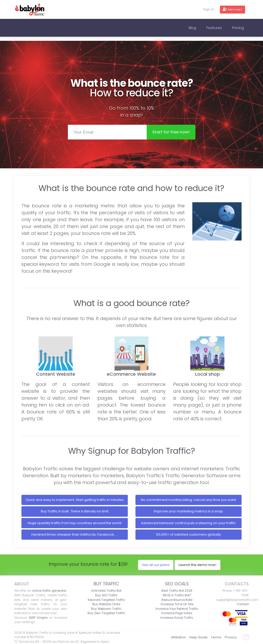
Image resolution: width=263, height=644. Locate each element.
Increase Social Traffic (177, 618)
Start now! (171, 132)
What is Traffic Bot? (177, 595)
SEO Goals (177, 584)
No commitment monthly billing (188, 500)
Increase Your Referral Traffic (177, 609)
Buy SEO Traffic (106, 595)
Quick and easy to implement (75, 500)
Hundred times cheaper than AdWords (75, 534)
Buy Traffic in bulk (75, 511)
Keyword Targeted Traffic (106, 600)
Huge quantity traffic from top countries (74, 523)
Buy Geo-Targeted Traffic (106, 613)
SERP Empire (38, 618)
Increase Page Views (177, 613)
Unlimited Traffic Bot (106, 591)
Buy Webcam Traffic (106, 609)
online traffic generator (49, 591)
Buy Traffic (106, 584)
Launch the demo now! (197, 565)
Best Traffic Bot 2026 (177, 591)
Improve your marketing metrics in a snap (188, 511)
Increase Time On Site (177, 604)
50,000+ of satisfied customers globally (189, 534)
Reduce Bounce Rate (177, 600)
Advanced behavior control (188, 523)
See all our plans (156, 565)
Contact (243, 604)
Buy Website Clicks (106, 604)
